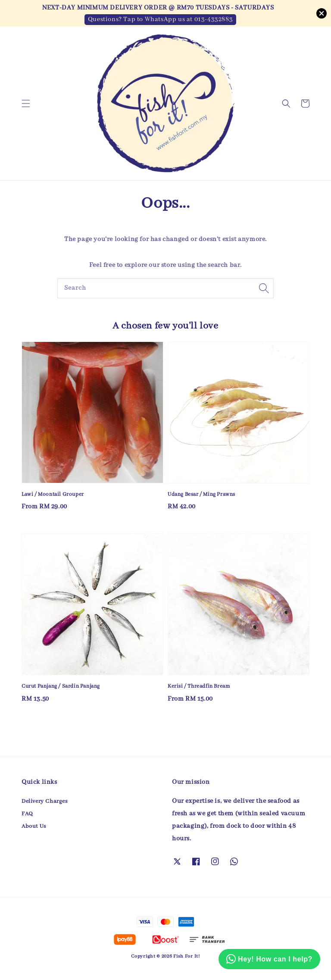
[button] (26, 103)
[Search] (264, 288)
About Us (34, 826)
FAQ (27, 814)
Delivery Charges (45, 801)
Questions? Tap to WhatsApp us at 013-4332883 (160, 19)
